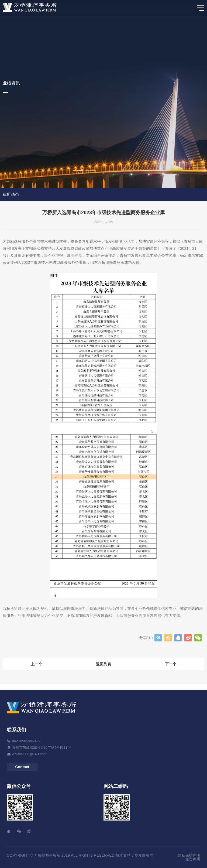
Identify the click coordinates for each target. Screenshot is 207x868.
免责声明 (193, 859)
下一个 (171, 664)
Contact (22, 767)
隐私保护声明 (189, 855)
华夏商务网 (144, 855)
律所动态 (11, 194)
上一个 (36, 664)
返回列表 (103, 664)
